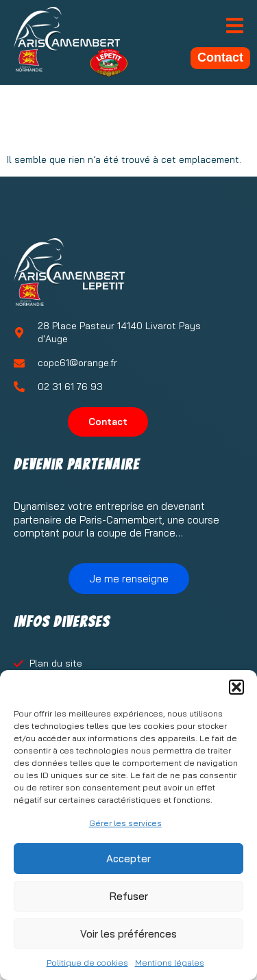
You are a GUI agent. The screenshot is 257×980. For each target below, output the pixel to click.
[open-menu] (235, 27)
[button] (236, 687)
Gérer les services (125, 823)
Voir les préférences (128, 934)
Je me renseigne (129, 579)
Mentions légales (170, 963)
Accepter (128, 859)
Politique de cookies (87, 963)
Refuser (129, 896)
